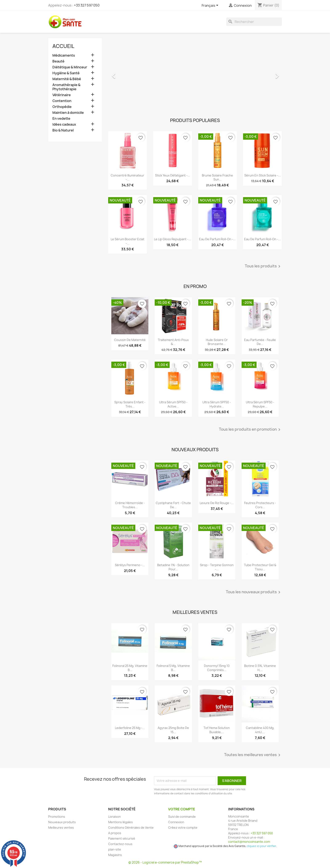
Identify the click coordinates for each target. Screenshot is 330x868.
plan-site (115, 849)
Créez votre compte (183, 828)
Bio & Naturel (63, 130)
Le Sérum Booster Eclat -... (128, 241)
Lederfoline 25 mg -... (130, 728)
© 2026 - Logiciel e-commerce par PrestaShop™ (165, 862)
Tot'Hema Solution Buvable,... (217, 730)
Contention (62, 101)
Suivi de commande (182, 817)
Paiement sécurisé (122, 838)
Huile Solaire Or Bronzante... (217, 342)
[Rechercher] (254, 22)
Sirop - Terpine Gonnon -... (217, 567)
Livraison (114, 817)
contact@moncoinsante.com (249, 842)
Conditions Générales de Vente (131, 828)
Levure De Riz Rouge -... (217, 503)
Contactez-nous (120, 844)
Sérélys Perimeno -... (130, 565)
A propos (115, 833)
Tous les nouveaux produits (254, 592)
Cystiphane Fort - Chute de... (173, 505)
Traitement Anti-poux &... (173, 342)
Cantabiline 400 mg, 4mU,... (260, 730)
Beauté (58, 61)
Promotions (57, 817)
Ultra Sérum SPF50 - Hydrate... (217, 404)
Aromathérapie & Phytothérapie (66, 87)
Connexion (176, 822)
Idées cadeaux (64, 124)
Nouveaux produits (62, 822)
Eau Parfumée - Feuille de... (260, 342)
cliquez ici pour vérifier (261, 846)
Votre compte (182, 809)
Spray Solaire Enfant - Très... (130, 404)
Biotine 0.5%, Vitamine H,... (260, 668)
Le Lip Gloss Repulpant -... (172, 239)
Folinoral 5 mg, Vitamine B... (173, 668)
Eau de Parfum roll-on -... (217, 239)
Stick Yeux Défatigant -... (173, 175)
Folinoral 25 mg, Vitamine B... (130, 668)
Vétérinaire (62, 95)
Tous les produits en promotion (250, 430)
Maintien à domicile (68, 113)
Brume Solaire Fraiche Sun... (217, 177)
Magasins (115, 855)
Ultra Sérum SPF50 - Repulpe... (260, 404)
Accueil (63, 46)
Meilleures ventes (61, 828)
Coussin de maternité (130, 340)
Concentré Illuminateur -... (127, 177)
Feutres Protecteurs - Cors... (260, 505)
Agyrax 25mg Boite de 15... (173, 730)
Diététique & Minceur (70, 67)
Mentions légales (120, 822)
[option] (195, 74)
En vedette (61, 119)
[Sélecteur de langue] (211, 6)
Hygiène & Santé (66, 73)
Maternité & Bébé (67, 79)
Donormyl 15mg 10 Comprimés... (217, 668)
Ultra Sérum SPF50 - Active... (173, 404)
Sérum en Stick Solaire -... (263, 175)
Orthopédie (62, 107)
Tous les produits (263, 266)
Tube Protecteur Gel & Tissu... (260, 567)
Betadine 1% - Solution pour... (173, 567)
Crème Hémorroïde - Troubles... (130, 505)
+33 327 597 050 (87, 5)
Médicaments (64, 55)
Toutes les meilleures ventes (253, 755)
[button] (121, 74)
